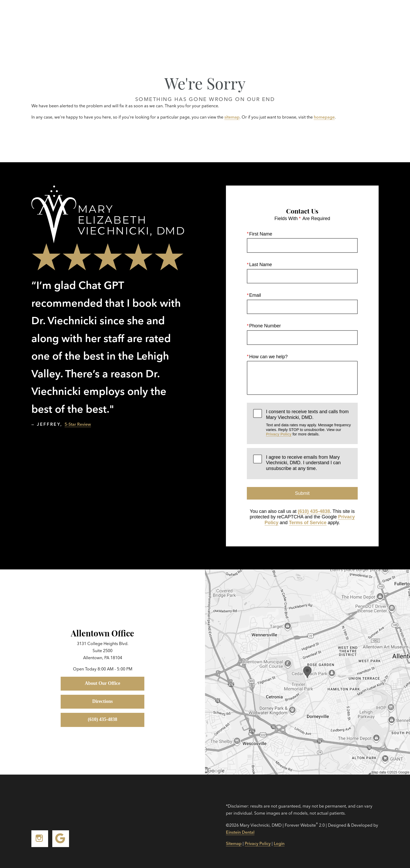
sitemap (232, 117)
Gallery (238, 16)
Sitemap (234, 843)
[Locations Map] (307, 671)
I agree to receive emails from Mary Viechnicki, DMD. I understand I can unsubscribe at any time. (303, 463)
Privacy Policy (279, 434)
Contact (354, 16)
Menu (387, 16)
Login (279, 843)
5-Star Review (78, 424)
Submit (302, 493)
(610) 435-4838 (314, 511)
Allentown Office (102, 633)
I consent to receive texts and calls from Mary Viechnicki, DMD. (309, 423)
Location (320, 16)
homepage (324, 117)
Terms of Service (308, 523)
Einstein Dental (240, 832)
